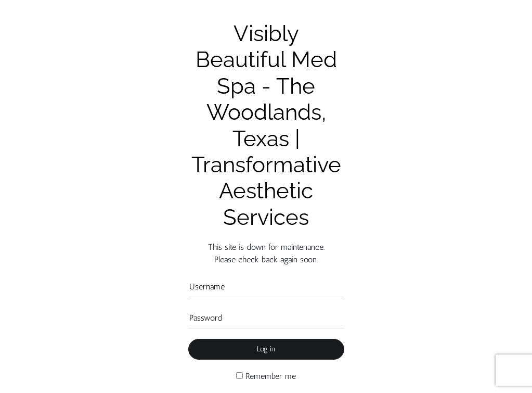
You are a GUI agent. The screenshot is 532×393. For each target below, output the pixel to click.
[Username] (266, 287)
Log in (266, 349)
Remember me (266, 376)
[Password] (266, 318)
